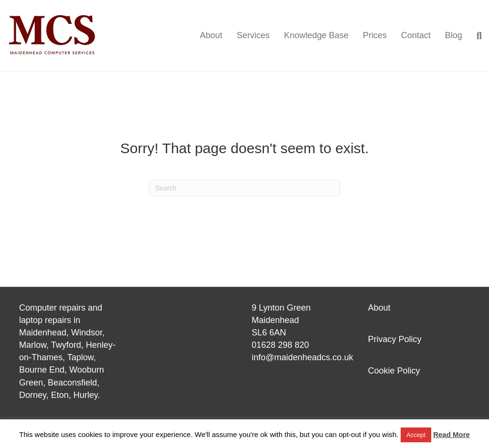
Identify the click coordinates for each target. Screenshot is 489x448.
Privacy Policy (395, 339)
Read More (452, 434)
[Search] (476, 36)
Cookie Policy (394, 371)
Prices (375, 35)
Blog (454, 35)
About (211, 35)
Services (253, 35)
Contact (416, 35)
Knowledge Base (316, 35)
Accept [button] (416, 435)
